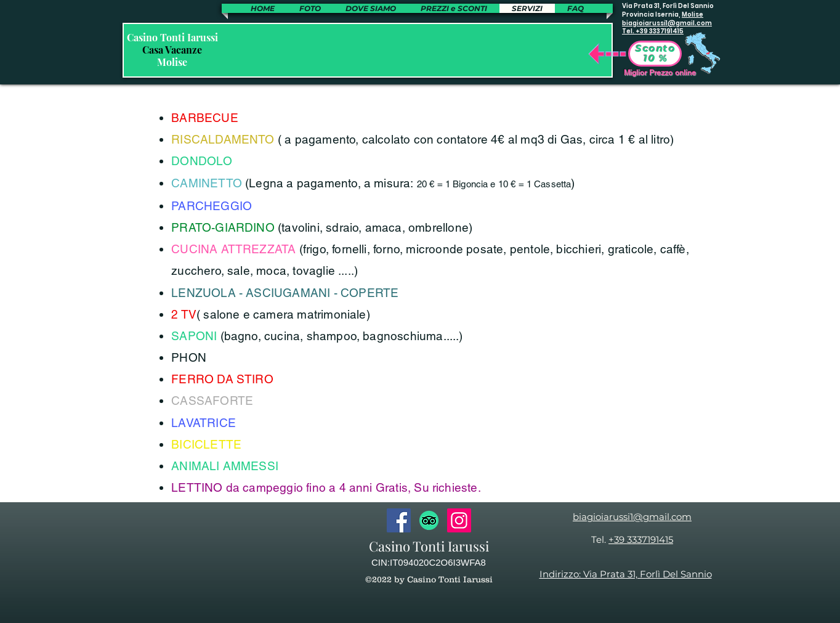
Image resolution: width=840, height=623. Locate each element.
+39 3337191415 (641, 540)
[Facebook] (399, 520)
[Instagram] (459, 520)
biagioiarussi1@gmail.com (667, 23)
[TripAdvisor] (429, 520)
